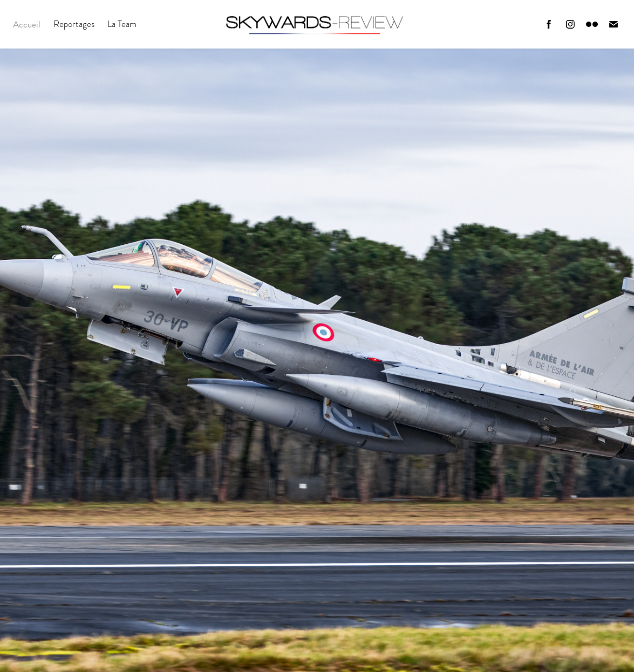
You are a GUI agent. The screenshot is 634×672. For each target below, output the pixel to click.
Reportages (74, 24)
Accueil (27, 24)
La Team (122, 24)
